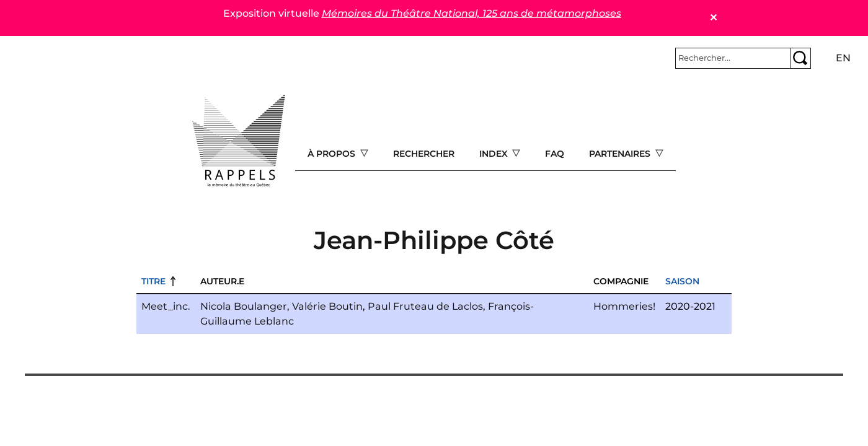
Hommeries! (624, 306)
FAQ (555, 154)
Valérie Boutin (327, 306)
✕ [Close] (713, 18)
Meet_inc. (166, 306)
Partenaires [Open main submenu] (621, 154)
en (843, 58)
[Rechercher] (733, 58)
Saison (682, 281)
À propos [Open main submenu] (333, 154)
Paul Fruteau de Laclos (425, 306)
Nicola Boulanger (244, 306)
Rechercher (424, 154)
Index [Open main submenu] (495, 154)
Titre (153, 281)
